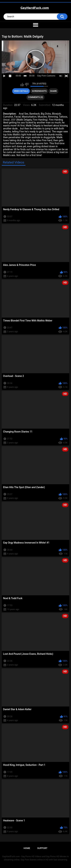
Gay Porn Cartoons (46, 76)
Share (53, 91)
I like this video (22, 85)
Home (27, 848)
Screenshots (39, 91)
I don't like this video (27, 85)
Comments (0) (36, 97)
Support (42, 848)
